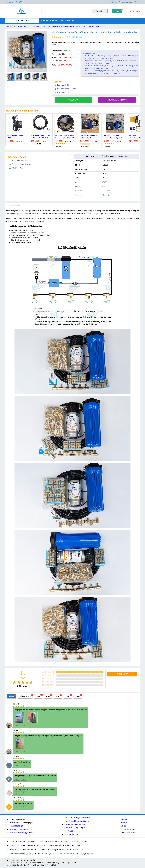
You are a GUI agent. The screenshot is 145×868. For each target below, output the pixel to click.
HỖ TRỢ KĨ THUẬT (68, 21)
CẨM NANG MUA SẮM (49, 21)
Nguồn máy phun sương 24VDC (15, 137)
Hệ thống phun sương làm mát (28, 26)
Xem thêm (107, 195)
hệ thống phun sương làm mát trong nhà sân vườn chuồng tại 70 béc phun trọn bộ (72, 26)
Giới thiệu (124, 820)
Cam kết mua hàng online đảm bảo (77, 821)
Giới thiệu (114, 2)
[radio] (14, 682)
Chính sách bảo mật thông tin (75, 828)
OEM (64, 54)
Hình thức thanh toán (128, 833)
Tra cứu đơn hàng (125, 2)
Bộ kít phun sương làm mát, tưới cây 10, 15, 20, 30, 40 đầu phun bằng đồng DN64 (65, 137)
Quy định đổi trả (70, 831)
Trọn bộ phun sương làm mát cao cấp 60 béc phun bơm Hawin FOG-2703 (89, 137)
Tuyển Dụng (125, 823)
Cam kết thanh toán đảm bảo (75, 824)
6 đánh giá (67, 37)
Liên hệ (136, 2)
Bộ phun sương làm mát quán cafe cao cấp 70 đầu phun (114, 137)
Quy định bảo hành (71, 834)
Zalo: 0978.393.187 (16, 826)
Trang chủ (11, 26)
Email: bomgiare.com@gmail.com (22, 833)
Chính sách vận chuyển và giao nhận (77, 818)
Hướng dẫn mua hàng (129, 829)
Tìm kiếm (100, 11)
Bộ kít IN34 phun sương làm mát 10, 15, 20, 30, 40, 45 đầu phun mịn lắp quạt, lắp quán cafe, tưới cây (41, 137)
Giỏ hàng (117, 11)
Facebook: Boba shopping (19, 829)
